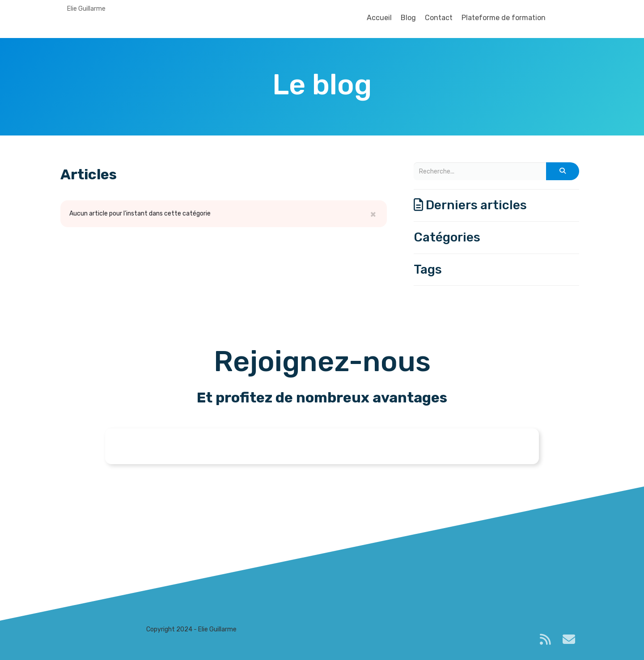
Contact (439, 18)
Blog (408, 18)
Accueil (379, 18)
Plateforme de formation (504, 18)
